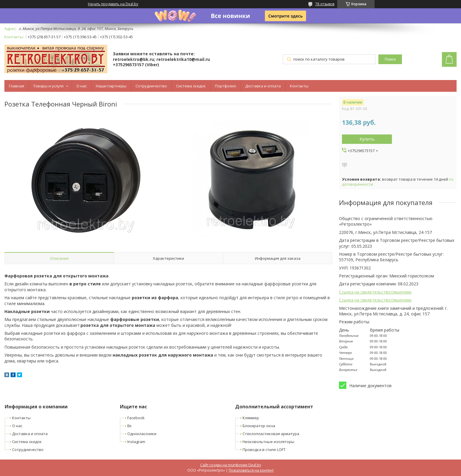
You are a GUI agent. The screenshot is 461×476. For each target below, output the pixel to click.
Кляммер (251, 418)
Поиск (390, 59)
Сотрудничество (151, 86)
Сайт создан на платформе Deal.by (231, 465)
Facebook (136, 418)
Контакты (299, 86)
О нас (82, 86)
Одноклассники (142, 434)
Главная (16, 86)
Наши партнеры (111, 86)
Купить (367, 139)
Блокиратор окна (259, 426)
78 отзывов (325, 4)
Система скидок (191, 86)
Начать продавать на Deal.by (113, 4)
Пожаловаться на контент (251, 470)
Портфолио (226, 86)
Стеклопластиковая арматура (271, 434)
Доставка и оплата (263, 86)
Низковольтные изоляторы (268, 442)
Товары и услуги (48, 86)
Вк (130, 426)
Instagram (136, 442)
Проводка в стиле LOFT (264, 450)
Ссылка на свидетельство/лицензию (375, 292)
